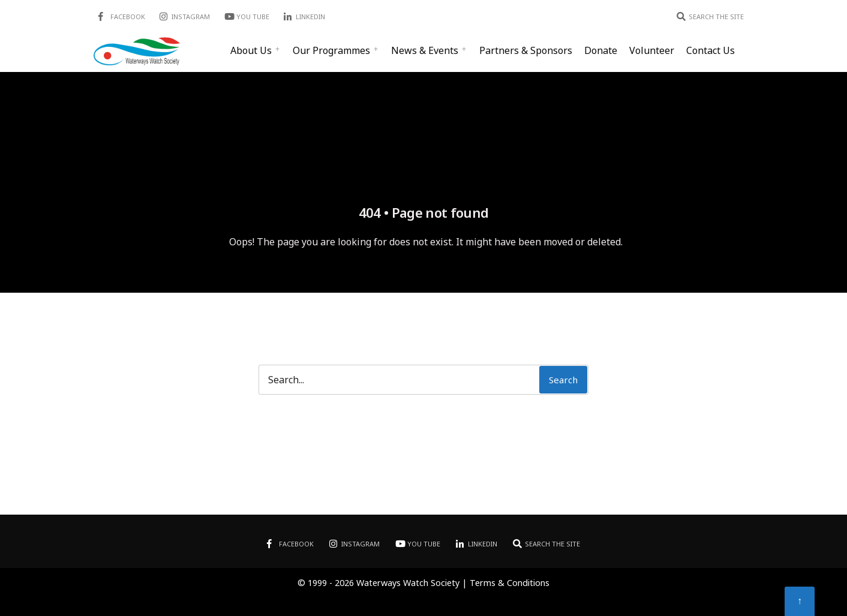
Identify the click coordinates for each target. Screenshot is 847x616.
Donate (601, 50)
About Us (251, 50)
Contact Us (711, 50)
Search (563, 380)
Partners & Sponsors (526, 50)
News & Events (425, 50)
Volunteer (652, 50)
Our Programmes (331, 50)
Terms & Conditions (510, 583)
